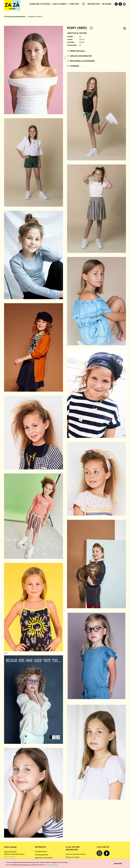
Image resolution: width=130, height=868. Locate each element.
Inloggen (107, 4)
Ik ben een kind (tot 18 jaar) (76, 854)
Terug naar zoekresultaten (15, 16)
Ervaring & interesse (81, 61)
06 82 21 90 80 (10, 857)
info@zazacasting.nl (11, 859)
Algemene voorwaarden (44, 858)
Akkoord (118, 864)
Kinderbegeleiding (42, 855)
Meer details (76, 51)
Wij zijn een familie (73, 857)
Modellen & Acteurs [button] (40, 4)
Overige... (74, 66)
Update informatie (79, 56)
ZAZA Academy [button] (60, 4)
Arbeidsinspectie (41, 851)
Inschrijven (93, 4)
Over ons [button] (74, 4)
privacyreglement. (51, 865)
